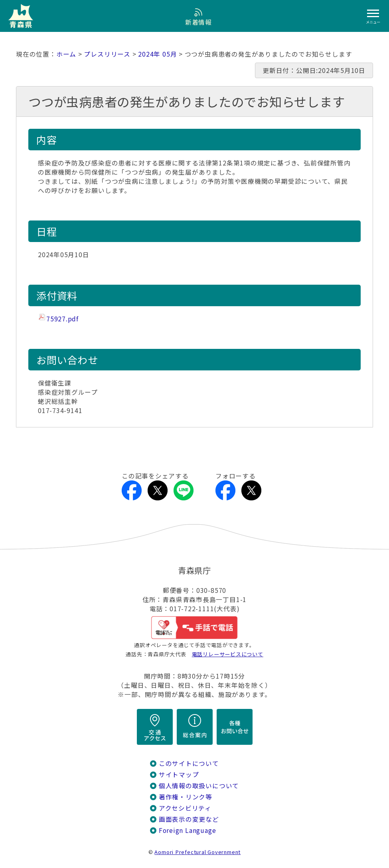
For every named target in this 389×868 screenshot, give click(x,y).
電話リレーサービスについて (228, 654)
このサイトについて (189, 763)
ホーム (66, 54)
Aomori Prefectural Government (197, 852)
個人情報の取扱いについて (199, 786)
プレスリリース (107, 54)
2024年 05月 (157, 54)
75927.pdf (62, 319)
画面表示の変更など (189, 819)
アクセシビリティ (185, 808)
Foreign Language (188, 830)
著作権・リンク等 (186, 797)
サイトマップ (179, 775)
